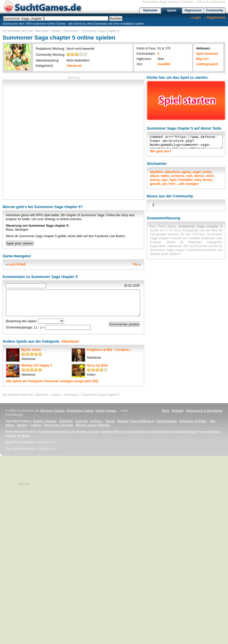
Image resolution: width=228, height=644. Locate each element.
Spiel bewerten (207, 54)
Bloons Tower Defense (93, 425)
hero (172, 184)
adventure (172, 172)
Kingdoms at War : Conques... (109, 350)
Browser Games (53, 411)
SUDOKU (66, 421)
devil (210, 176)
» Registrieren (215, 18)
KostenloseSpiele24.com (57, 432)
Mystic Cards (31, 350)
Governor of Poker (193, 421)
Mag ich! (202, 59)
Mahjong (167, 432)
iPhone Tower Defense (130, 432)
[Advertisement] (56, 139)
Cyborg (36, 425)
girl (165, 184)
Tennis (110, 421)
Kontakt (178, 411)
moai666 (164, 64)
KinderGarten (167, 421)
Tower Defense (209, 432)
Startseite (150, 10)
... (188, 184)
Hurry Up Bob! (97, 365)
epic (165, 180)
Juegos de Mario (18, 436)
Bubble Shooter (45, 421)
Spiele (172, 10)
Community (215, 10)
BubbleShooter (186, 432)
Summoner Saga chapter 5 (101, 31)
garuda (155, 184)
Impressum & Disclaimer (204, 411)
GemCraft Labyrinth (59, 425)
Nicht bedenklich (78, 60)
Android (82, 421)
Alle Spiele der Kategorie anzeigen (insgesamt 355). (52, 381)
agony (186, 172)
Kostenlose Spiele (80, 411)
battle (165, 176)
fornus (207, 180)
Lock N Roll (17, 264)
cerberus (178, 176)
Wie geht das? (161, 151)
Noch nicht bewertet (80, 49)
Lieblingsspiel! (207, 64)
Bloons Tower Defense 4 (136, 421)
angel (197, 172)
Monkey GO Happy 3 (37, 365)
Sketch (22, 425)
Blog (166, 411)
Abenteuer (71, 31)
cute (189, 176)
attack (154, 176)
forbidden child (190, 180)
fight (173, 180)
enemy (155, 180)
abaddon (156, 172)
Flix (136, 264)
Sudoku (107, 432)
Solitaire (96, 421)
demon (199, 176)
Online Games (106, 411)
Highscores (193, 10)
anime (207, 172)
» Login (195, 18)
